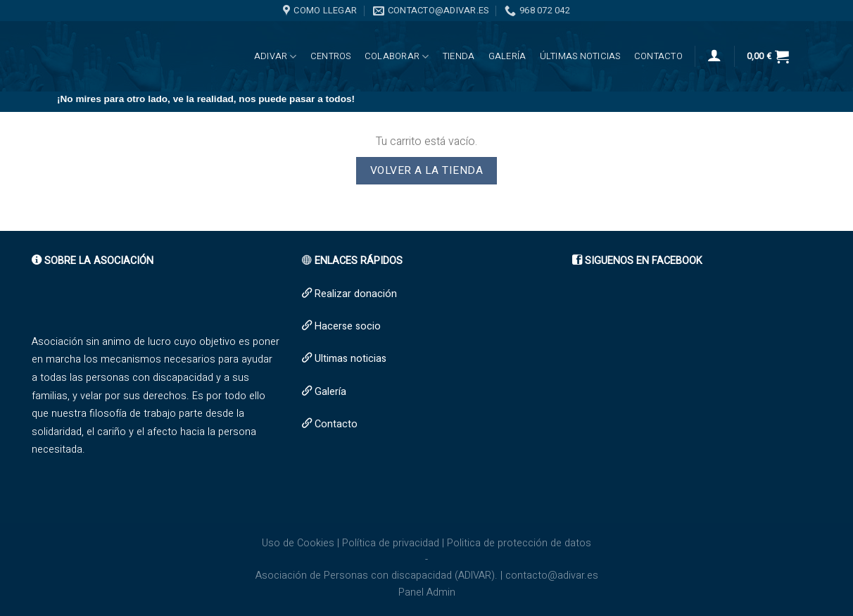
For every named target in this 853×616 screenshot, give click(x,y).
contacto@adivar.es (552, 576)
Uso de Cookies (298, 543)
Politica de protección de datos (519, 543)
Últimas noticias (580, 56)
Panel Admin (427, 592)
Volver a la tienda (426, 171)
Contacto (658, 56)
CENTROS (331, 56)
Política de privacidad (391, 543)
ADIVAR (276, 57)
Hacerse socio (348, 326)
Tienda (459, 56)
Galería (507, 56)
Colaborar (397, 57)
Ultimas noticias (350, 359)
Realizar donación (356, 294)
